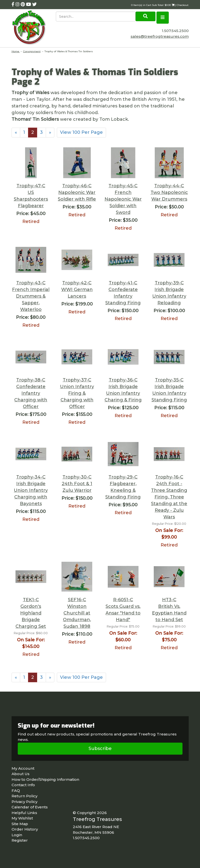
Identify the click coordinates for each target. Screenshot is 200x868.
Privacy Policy (24, 802)
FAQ (16, 791)
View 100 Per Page (81, 132)
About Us (21, 774)
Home (16, 51)
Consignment (32, 51)
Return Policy (24, 796)
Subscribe (100, 749)
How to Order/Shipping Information (45, 779)
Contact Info (23, 785)
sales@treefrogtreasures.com (160, 36)
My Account (23, 768)
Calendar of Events (30, 807)
